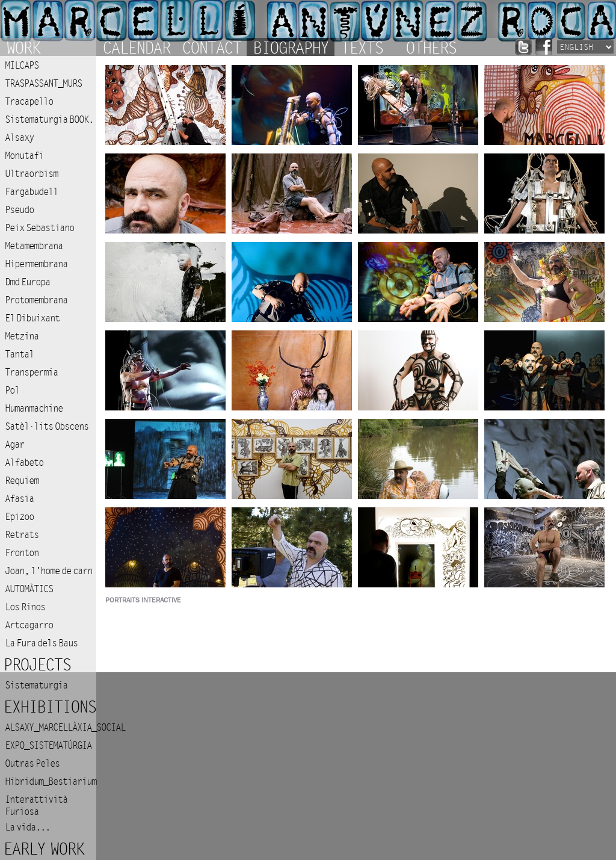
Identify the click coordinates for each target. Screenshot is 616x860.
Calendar (136, 47)
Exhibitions (49, 707)
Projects (37, 665)
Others (431, 47)
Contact (211, 47)
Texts (362, 47)
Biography (291, 47)
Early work (43, 849)
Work (23, 47)
